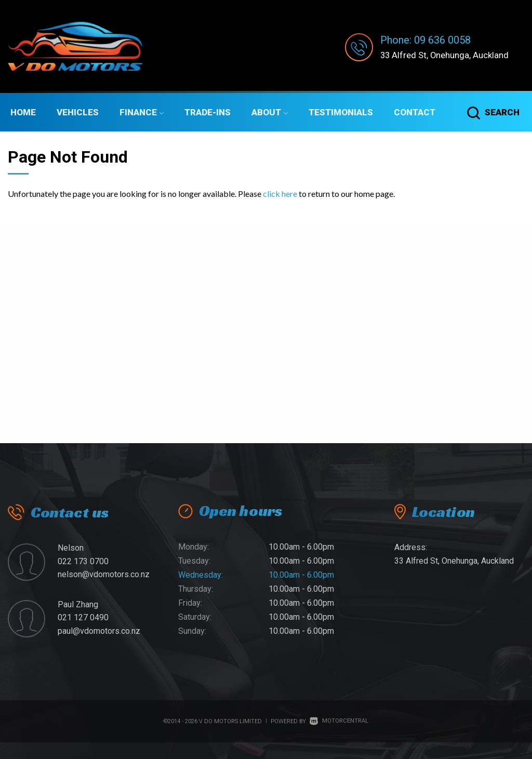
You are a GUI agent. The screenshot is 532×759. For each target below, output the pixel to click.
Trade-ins (208, 112)
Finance (142, 112)
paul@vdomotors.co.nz (99, 631)
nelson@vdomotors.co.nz (104, 574)
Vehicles (78, 112)
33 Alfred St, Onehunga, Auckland (448, 55)
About (270, 112)
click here (280, 194)
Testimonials (341, 112)
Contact (415, 112)
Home (23, 112)
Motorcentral (339, 721)
